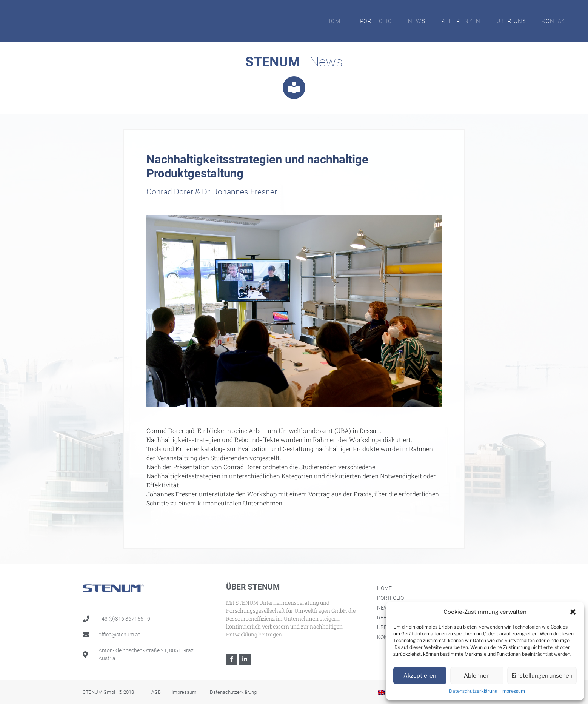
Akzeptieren (420, 676)
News (417, 21)
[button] (573, 612)
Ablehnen (477, 676)
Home (335, 21)
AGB (156, 692)
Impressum (513, 691)
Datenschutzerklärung (473, 691)
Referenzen (461, 21)
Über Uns (511, 21)
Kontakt (555, 21)
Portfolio (376, 21)
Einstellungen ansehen (542, 676)
